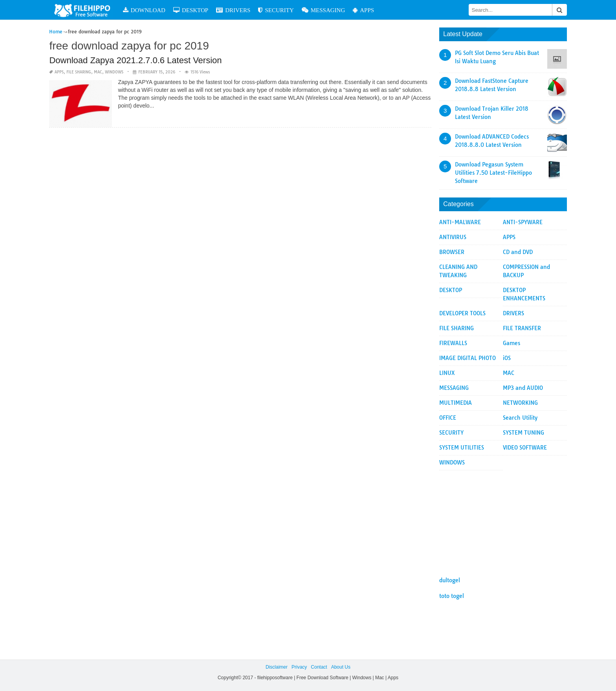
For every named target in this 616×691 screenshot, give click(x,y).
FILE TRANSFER (522, 328)
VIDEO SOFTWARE (525, 448)
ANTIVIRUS (453, 237)
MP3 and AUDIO (523, 388)
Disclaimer (277, 667)
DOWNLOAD (144, 10)
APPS (363, 10)
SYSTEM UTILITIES (462, 448)
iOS (507, 358)
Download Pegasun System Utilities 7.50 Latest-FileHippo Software (493, 173)
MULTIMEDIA (456, 403)
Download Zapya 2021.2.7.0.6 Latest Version (135, 60)
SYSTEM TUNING (523, 433)
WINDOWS (114, 72)
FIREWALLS (453, 343)
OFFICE (448, 418)
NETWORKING (520, 403)
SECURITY (276, 10)
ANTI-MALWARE (460, 222)
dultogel (450, 580)
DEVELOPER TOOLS (462, 313)
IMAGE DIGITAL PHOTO (467, 358)
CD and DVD (518, 252)
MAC (98, 72)
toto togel (452, 596)
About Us (341, 667)
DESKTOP (191, 10)
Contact (319, 667)
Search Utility (520, 418)
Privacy (299, 667)
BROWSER (452, 252)
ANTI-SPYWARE (523, 222)
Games (511, 343)
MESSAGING (324, 10)
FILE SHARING (79, 72)
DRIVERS (233, 10)
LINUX (447, 373)
